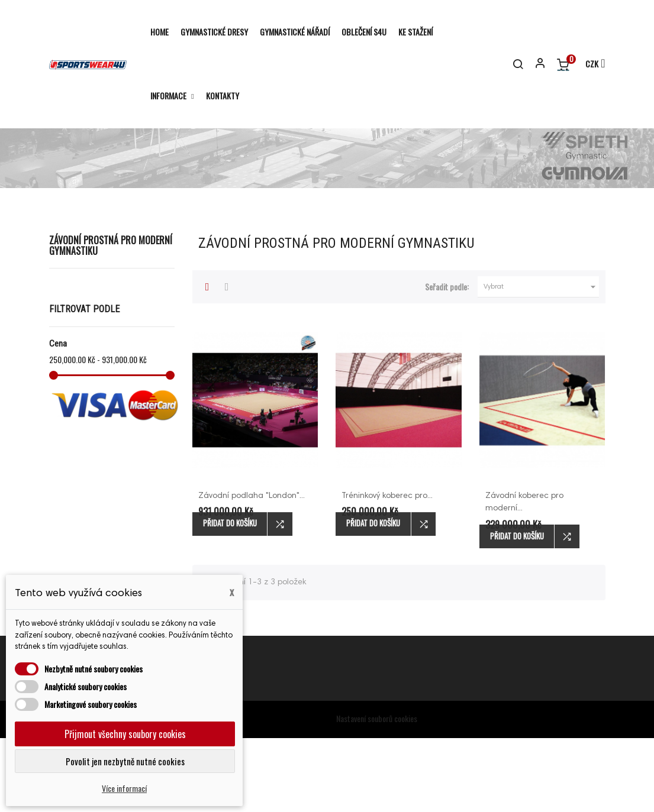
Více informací (124, 788)
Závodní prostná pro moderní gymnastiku (111, 319)
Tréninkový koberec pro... (387, 570)
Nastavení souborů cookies (377, 792)
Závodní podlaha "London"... (252, 570)
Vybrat (542, 361)
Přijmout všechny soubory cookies (125, 734)
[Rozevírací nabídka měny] (590, 64)
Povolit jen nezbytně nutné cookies (125, 761)
